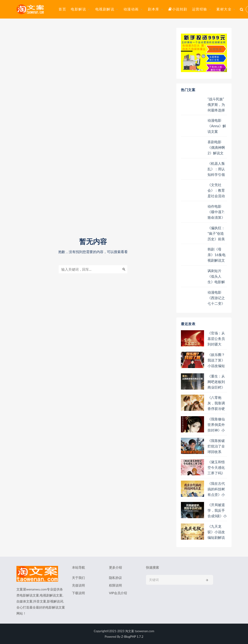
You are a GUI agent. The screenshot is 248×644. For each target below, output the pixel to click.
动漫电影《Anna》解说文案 (217, 126)
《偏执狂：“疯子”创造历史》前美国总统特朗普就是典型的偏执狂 (216, 233)
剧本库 (154, 9)
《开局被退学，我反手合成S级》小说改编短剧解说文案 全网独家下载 (217, 510)
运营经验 (200, 9)
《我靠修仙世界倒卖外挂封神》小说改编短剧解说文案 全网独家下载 (217, 425)
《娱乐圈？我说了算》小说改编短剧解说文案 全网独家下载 (216, 360)
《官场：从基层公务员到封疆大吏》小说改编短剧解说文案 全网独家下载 (217, 339)
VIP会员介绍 (118, 593)
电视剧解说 (105, 9)
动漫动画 (131, 9)
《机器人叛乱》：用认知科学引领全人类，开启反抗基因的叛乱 (216, 169)
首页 (62, 9)
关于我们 (78, 578)
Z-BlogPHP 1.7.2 (132, 637)
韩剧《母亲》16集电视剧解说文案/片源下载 (217, 255)
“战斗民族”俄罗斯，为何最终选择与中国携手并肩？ (216, 105)
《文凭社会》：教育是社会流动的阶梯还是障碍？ (216, 190)
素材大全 (224, 9)
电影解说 (78, 9)
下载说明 (78, 593)
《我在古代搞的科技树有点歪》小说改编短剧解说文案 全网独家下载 (217, 489)
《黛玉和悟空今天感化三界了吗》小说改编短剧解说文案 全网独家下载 (216, 468)
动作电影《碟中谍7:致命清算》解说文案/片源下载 (217, 212)
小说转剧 (178, 9)
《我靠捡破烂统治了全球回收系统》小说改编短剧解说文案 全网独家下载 (217, 446)
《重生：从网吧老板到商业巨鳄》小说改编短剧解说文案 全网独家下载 (216, 382)
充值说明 (78, 585)
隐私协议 (115, 578)
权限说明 (115, 585)
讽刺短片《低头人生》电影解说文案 (216, 276)
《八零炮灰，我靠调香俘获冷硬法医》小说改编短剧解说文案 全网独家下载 (217, 403)
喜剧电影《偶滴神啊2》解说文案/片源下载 (217, 148)
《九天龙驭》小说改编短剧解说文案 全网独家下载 (217, 532)
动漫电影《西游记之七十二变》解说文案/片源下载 (217, 298)
